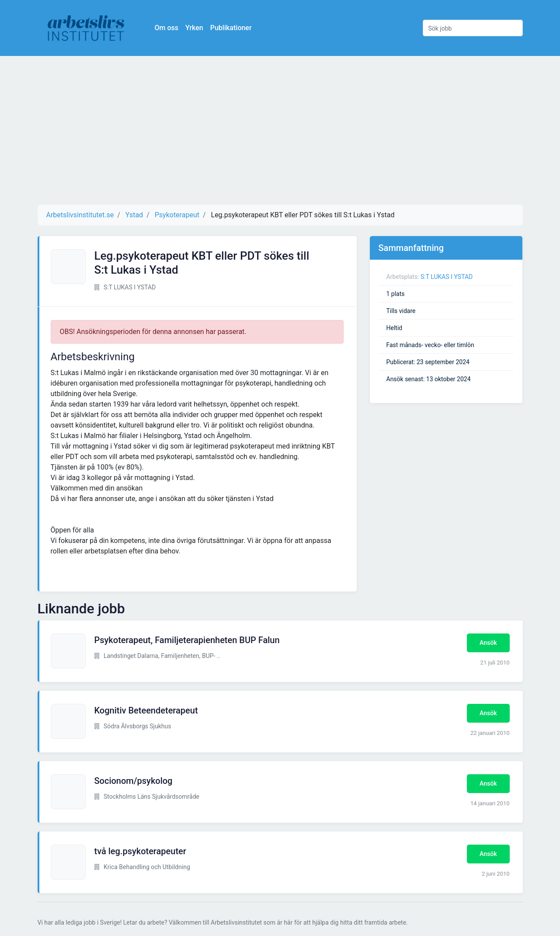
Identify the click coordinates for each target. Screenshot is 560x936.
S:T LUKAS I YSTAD (447, 277)
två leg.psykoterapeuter (140, 851)
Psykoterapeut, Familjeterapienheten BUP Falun (187, 640)
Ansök (488, 643)
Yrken (194, 28)
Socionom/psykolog (134, 781)
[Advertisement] (280, 130)
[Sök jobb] (473, 28)
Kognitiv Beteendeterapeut (146, 710)
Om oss (167, 28)
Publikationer (231, 28)
